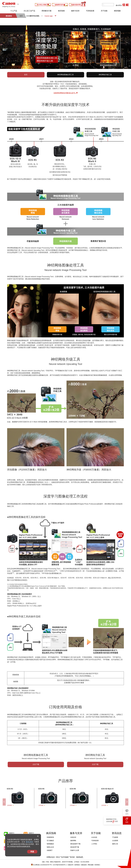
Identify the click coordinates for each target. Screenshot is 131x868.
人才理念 (94, 844)
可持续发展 (90, 11)
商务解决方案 (47, 11)
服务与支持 (75, 11)
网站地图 (90, 865)
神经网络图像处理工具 (65, 75)
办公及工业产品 (29, 11)
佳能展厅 (50, 850)
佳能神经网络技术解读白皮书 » (65, 93)
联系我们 (96, 865)
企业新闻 (115, 841)
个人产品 (14, 11)
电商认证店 (50, 847)
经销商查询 (50, 837)
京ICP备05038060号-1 (59, 865)
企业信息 (94, 837)
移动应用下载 (75, 847)
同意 (32, 852)
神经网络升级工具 (105, 75)
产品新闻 (115, 837)
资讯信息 (117, 833)
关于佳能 (104, 11)
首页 (26, 75)
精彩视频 (117, 11)
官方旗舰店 (50, 841)
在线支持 (73, 837)
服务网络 (73, 841)
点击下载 (36, 764)
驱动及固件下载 (75, 844)
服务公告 (115, 844)
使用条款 (76, 865)
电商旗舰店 (50, 844)
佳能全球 (69, 865)
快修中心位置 (75, 850)
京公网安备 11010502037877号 (41, 865)
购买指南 (61, 11)
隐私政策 (29, 842)
